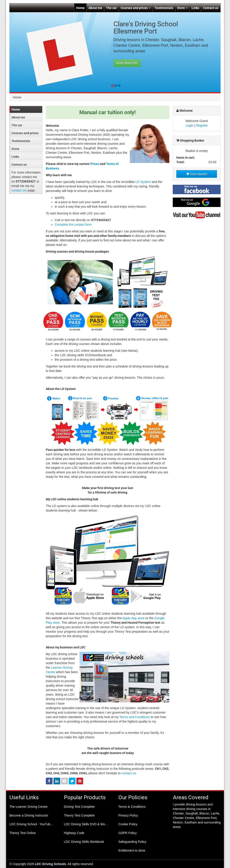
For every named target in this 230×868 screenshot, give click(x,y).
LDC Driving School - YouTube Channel (33, 824)
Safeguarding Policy (132, 842)
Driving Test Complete (79, 807)
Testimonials (164, 8)
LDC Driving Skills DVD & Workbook (88, 824)
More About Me (127, 63)
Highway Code (74, 833)
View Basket (197, 174)
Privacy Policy (128, 815)
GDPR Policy (128, 833)
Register (202, 125)
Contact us (211, 8)
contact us (129, 773)
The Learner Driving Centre (29, 807)
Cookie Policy (128, 824)
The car (111, 8)
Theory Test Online (23, 833)
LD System (143, 182)
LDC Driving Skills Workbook (84, 842)
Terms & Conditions (132, 807)
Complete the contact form (73, 225)
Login (190, 125)
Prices (95, 164)
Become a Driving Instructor (29, 815)
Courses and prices (136, 8)
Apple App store (134, 618)
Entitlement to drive (132, 850)
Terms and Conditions (135, 717)
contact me (19, 190)
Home (80, 8)
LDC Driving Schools (50, 864)
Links (195, 8)
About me (95, 8)
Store (182, 8)
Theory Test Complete (79, 815)
